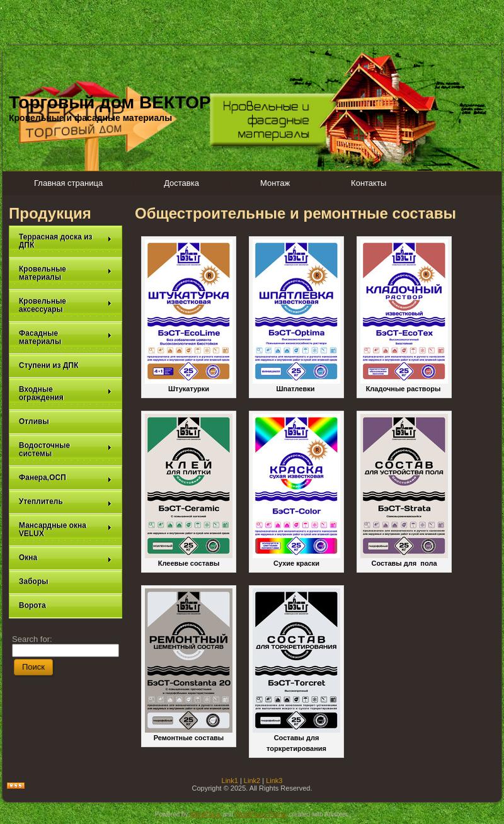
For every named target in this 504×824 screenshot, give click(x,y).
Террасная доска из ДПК (66, 241)
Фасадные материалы (66, 337)
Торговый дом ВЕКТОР (110, 102)
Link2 (252, 781)
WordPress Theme (261, 814)
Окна (66, 558)
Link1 (230, 781)
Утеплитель (66, 502)
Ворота (32, 605)
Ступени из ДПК (49, 365)
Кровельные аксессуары (66, 305)
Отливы (34, 421)
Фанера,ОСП (66, 478)
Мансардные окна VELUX (66, 529)
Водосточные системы (66, 449)
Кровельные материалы (66, 273)
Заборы (34, 581)
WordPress (205, 814)
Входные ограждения (66, 393)
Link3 (274, 781)
